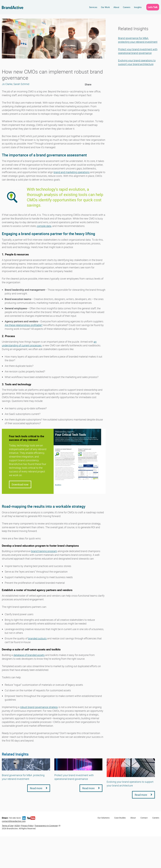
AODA (17, 826)
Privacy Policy (27, 826)
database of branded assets (29, 655)
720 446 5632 (11, 818)
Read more (39, 788)
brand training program (44, 551)
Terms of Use (8, 826)
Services (93, 7)
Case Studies (120, 818)
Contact (144, 818)
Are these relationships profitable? (24, 325)
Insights (138, 7)
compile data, (44, 226)
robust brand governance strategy (39, 707)
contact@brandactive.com (14, 821)
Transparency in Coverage (46, 826)
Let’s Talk (153, 7)
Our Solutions (104, 818)
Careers (127, 7)
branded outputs (37, 638)
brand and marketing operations (72, 172)
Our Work (105, 7)
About (116, 7)
